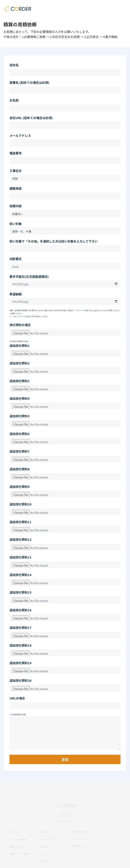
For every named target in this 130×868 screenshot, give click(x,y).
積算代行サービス (18, 847)
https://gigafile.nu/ (95, 310)
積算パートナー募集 (19, 854)
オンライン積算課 (18, 839)
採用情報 (45, 847)
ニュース (45, 854)
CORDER (18, 9)
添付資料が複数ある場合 (19, 341)
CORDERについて (49, 839)
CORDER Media (79, 831)
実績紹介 (45, 861)
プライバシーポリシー (82, 839)
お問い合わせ (78, 846)
